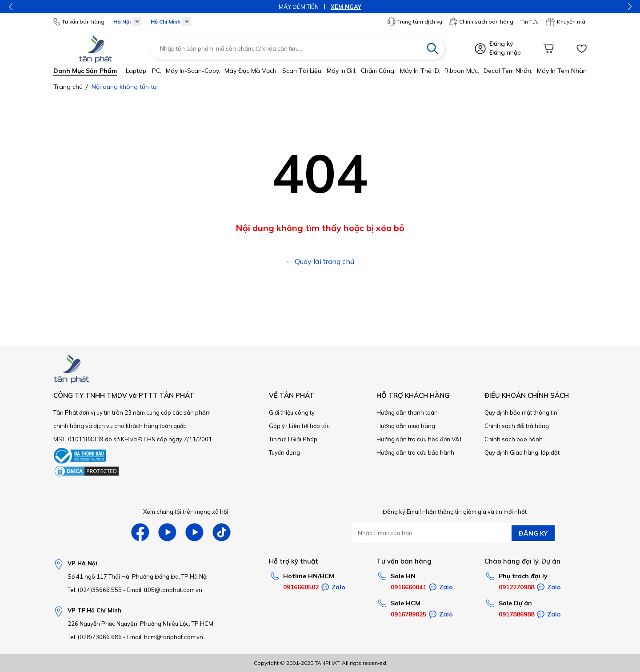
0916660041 (408, 587)
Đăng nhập (505, 52)
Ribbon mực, (462, 71)
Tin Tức (529, 22)
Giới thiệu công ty (292, 412)
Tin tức (278, 439)
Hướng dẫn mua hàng (406, 426)
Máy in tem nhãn (562, 71)
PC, (157, 71)
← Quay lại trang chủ (320, 261)
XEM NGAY (346, 7)
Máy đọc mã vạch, (251, 71)
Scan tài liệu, (302, 71)
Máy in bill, (342, 71)
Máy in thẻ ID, (420, 71)
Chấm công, (378, 71)
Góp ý (277, 426)
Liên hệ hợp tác (309, 426)
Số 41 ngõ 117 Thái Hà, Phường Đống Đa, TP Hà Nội (138, 576)
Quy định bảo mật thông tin (521, 412)
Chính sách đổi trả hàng (517, 426)
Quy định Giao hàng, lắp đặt (522, 452)
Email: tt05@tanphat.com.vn (165, 590)
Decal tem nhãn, (508, 71)
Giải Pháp (304, 439)
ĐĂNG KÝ (533, 533)
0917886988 (516, 614)
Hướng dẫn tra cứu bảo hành (415, 452)
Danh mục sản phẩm (85, 71)
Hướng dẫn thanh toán (407, 412)
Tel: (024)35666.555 (95, 590)
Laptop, (137, 71)
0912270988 (516, 587)
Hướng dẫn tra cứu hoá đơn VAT (419, 439)
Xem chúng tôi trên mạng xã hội (186, 512)
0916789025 (408, 614)
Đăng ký (501, 44)
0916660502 (301, 587)
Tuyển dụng (284, 452)
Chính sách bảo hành (514, 439)
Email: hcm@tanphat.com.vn (165, 637)
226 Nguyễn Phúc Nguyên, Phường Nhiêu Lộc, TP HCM (140, 624)
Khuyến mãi (566, 22)
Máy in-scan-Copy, (193, 71)
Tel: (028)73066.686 (95, 637)
